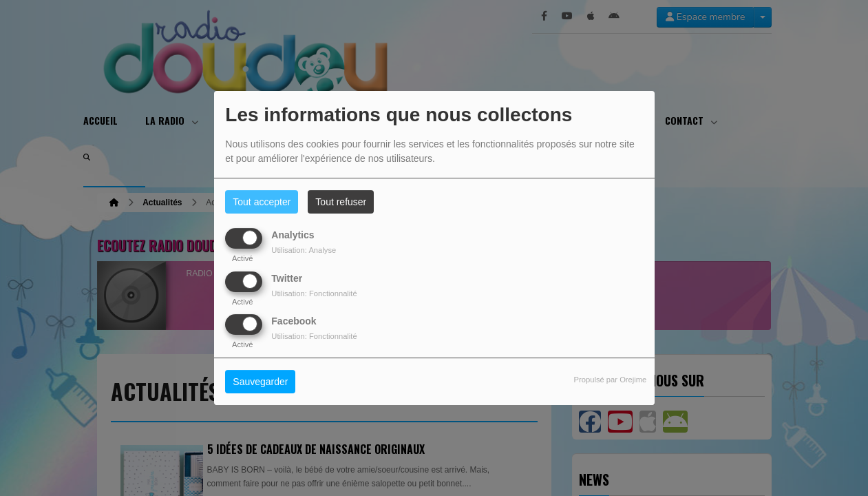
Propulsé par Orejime (611, 380)
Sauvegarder (260, 382)
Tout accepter (262, 202)
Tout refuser (341, 202)
